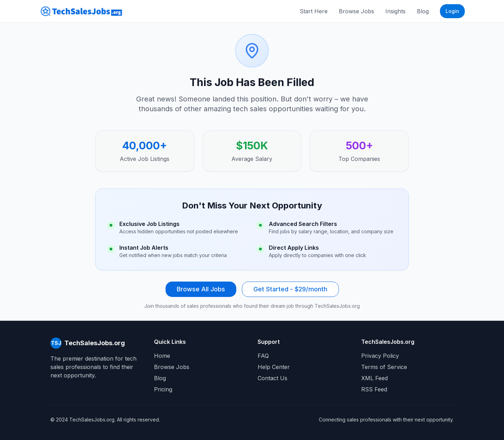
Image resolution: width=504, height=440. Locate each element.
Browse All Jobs (201, 289)
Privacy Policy (380, 356)
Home (162, 356)
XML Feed (374, 378)
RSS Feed (374, 389)
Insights (395, 11)
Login (452, 11)
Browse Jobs (356, 11)
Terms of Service (384, 367)
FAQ (263, 356)
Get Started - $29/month (290, 289)
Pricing (163, 389)
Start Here (314, 11)
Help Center (274, 367)
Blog (423, 11)
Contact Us (272, 378)
